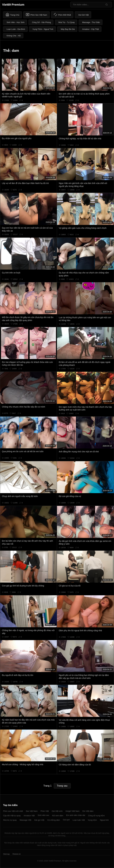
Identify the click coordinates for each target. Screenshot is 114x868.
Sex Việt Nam (32, 811)
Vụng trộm (92, 820)
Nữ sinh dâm (58, 816)
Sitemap (6, 854)
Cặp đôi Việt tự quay (12, 816)
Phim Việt (45, 811)
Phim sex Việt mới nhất (13, 811)
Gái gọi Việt (39, 820)
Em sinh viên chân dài (76, 815)
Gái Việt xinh (57, 811)
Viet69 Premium (13, 5)
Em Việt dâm (88, 811)
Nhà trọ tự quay (10, 820)
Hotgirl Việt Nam (72, 811)
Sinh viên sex (43, 815)
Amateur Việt (29, 816)
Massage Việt (25, 820)
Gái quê (66, 820)
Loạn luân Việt (79, 820)
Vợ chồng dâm (54, 820)
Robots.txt (16, 854)
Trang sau (62, 786)
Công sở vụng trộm (96, 816)
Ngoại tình (104, 820)
